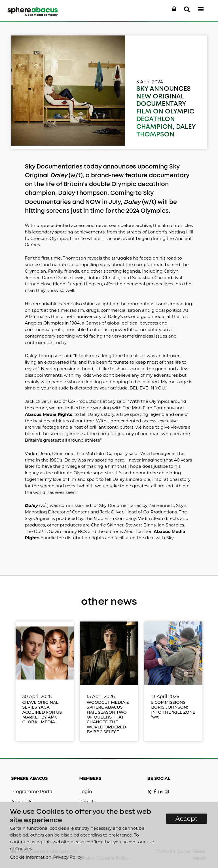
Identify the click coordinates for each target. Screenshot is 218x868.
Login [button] (86, 792)
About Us (22, 802)
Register (89, 802)
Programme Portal (32, 792)
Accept (187, 819)
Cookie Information (31, 857)
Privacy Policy (68, 857)
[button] (174, 9)
